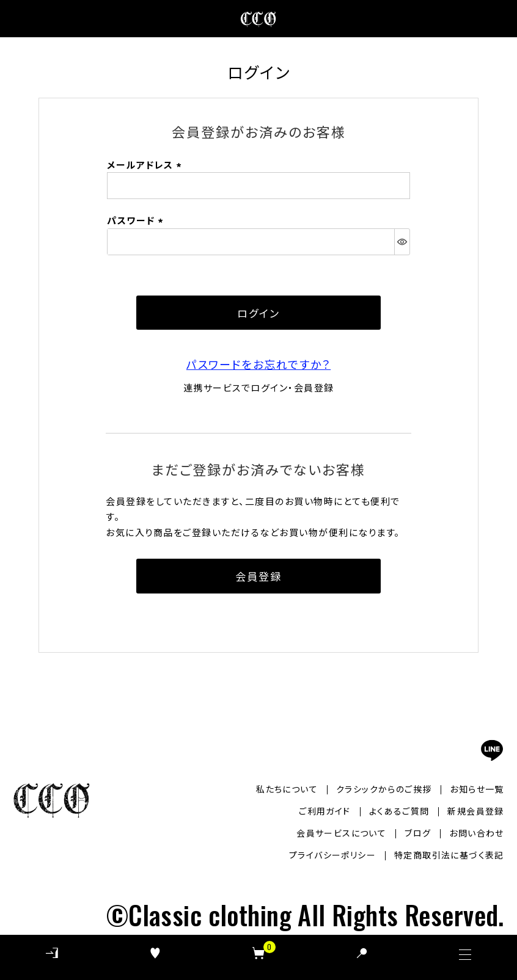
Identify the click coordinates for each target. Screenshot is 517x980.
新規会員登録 (475, 811)
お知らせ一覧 (477, 789)
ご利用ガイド (324, 811)
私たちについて (287, 789)
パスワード (137, 220)
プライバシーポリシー (332, 855)
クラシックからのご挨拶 (384, 789)
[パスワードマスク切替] (402, 242)
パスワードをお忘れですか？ (258, 364)
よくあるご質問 (399, 811)
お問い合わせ (476, 833)
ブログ (418, 833)
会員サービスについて (341, 833)
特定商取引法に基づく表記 (449, 855)
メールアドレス (146, 165)
